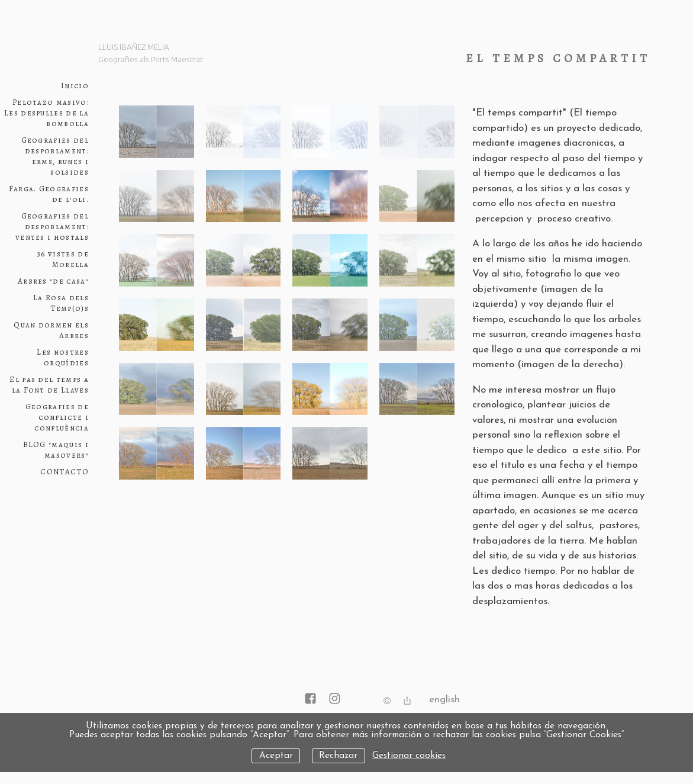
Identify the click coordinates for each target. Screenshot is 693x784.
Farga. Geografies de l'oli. (49, 194)
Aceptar (276, 756)
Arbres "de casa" (53, 281)
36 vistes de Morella (63, 259)
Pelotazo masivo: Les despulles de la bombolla (46, 113)
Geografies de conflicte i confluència (57, 417)
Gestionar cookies (409, 756)
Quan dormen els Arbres (51, 330)
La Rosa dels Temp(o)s (61, 303)
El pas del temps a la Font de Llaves (49, 385)
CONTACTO (65, 472)
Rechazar (338, 756)
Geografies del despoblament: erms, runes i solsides (55, 156)
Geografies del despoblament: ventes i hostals (52, 227)
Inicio (75, 86)
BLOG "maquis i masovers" (56, 450)
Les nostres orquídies (63, 358)
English (444, 700)
